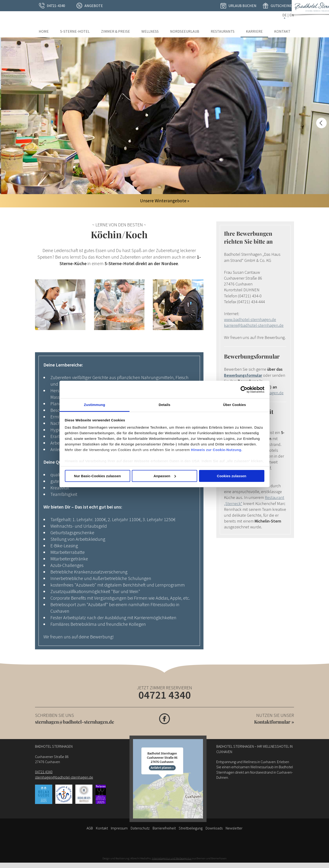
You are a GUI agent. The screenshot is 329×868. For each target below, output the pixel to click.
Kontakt (282, 31)
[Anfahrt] (168, 779)
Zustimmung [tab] (95, 405)
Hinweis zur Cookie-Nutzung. (217, 450)
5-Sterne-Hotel (75, 31)
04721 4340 (165, 695)
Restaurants (223, 31)
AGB (90, 828)
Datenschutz (140, 828)
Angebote (94, 6)
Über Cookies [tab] (234, 405)
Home (44, 31)
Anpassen (165, 476)
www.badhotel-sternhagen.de (250, 319)
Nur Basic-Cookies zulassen (97, 476)
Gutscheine (281, 6)
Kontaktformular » (274, 722)
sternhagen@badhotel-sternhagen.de (75, 722)
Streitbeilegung (191, 828)
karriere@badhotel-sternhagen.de (254, 325)
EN (292, 15)
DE (285, 15)
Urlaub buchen (242, 6)
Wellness (150, 31)
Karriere (254, 31)
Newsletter (234, 828)
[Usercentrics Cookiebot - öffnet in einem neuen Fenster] (244, 389)
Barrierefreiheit (164, 828)
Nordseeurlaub (185, 31)
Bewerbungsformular (243, 375)
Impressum (119, 828)
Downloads (214, 828)
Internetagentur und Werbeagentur (172, 858)
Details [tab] (164, 405)
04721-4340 (56, 6)
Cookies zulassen (232, 476)
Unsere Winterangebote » (165, 201)
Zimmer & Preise (115, 31)
